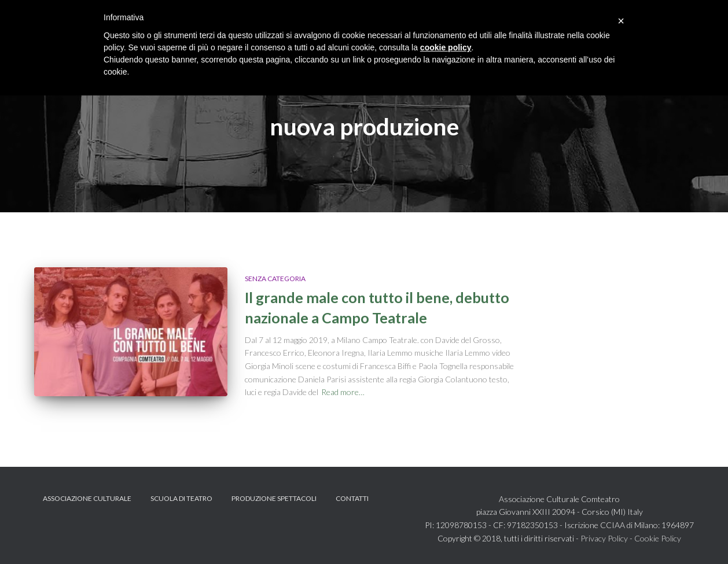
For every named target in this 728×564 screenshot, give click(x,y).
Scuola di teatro (181, 498)
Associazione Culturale (87, 498)
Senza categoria (275, 279)
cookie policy (446, 47)
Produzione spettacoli (274, 498)
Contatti (352, 498)
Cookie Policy (658, 538)
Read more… (343, 392)
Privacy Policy (604, 538)
